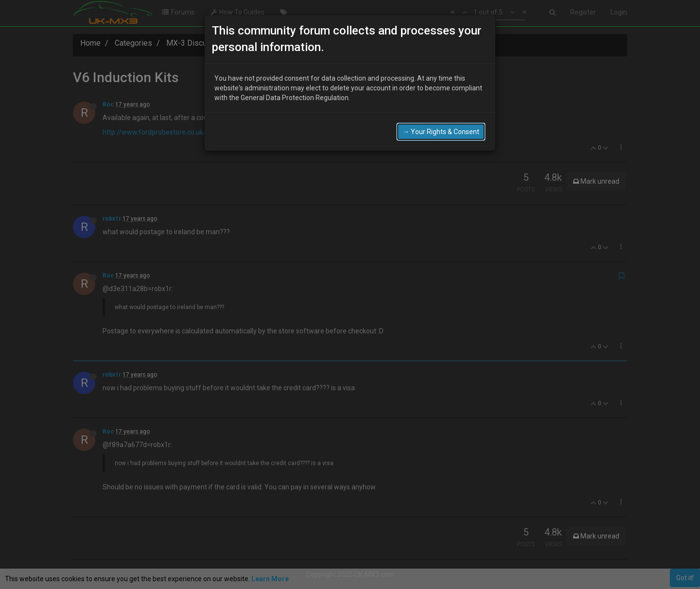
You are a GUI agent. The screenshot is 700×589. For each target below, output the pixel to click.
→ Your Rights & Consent (441, 132)
